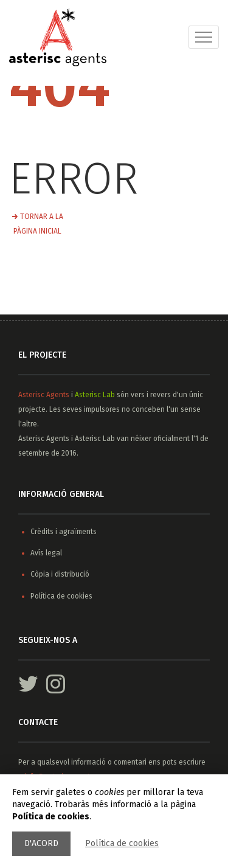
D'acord (41, 843)
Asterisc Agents (44, 395)
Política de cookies (122, 843)
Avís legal (46, 553)
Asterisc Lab (95, 395)
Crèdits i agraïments (64, 532)
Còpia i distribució (60, 574)
